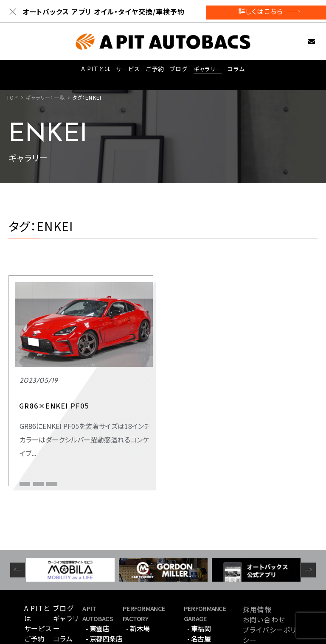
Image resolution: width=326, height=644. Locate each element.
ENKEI (71, 434)
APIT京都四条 (37, 434)
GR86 (96, 434)
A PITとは (94, 71)
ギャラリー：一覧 (45, 97)
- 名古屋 (199, 590)
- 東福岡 (199, 580)
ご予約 (154, 71)
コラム (237, 71)
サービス (126, 71)
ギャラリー (208, 71)
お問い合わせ (302, 41)
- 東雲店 (98, 580)
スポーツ (31, 418)
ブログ (178, 71)
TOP (12, 97)
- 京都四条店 (104, 590)
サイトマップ (262, 602)
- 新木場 (138, 580)
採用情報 (257, 561)
